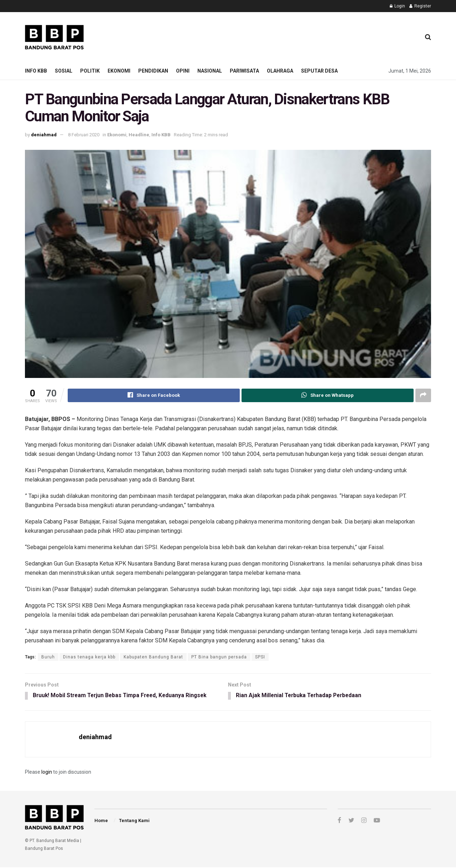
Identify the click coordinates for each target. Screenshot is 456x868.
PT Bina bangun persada (219, 657)
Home (101, 821)
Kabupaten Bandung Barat (153, 657)
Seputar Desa (319, 71)
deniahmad (44, 135)
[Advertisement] (285, 36)
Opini (183, 71)
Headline (139, 135)
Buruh (48, 657)
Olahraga (280, 71)
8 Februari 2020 (84, 135)
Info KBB (36, 71)
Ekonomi (119, 71)
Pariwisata (244, 71)
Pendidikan (153, 71)
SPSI (260, 657)
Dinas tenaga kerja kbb (89, 657)
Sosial (64, 71)
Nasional (210, 71)
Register (420, 6)
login (47, 773)
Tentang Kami (134, 821)
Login (397, 6)
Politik (90, 71)
